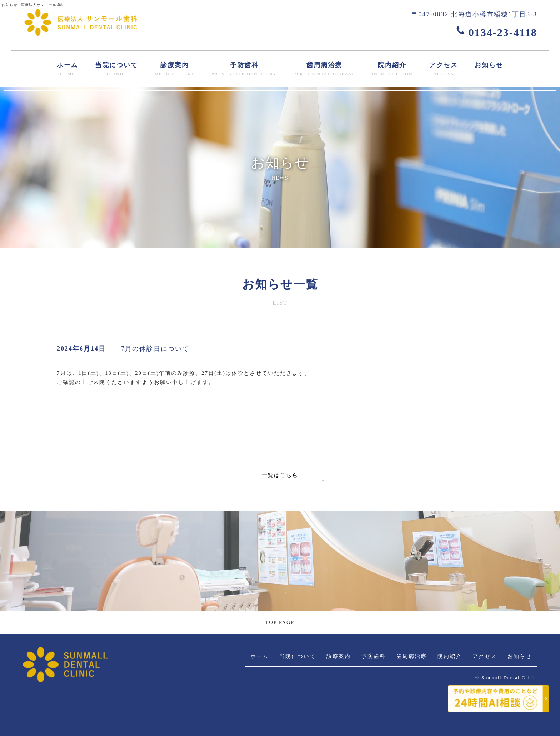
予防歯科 (244, 70)
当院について (116, 70)
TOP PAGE (280, 622)
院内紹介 (392, 70)
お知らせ (489, 65)
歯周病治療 (324, 70)
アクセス (444, 70)
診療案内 (174, 70)
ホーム (67, 70)
